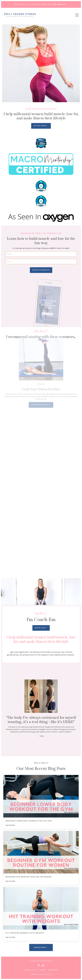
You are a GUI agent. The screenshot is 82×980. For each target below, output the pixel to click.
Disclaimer (53, 970)
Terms (43, 970)
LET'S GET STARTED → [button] (41, 126)
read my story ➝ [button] (41, 628)
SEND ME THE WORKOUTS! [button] (41, 270)
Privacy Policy (31, 970)
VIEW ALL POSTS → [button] (41, 947)
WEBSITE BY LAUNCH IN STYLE (41, 974)
